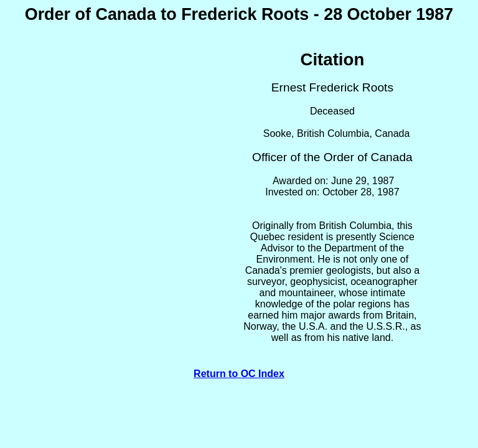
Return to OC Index (239, 374)
